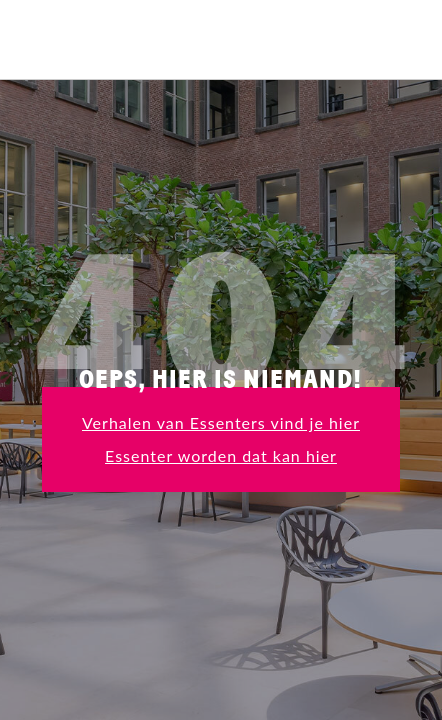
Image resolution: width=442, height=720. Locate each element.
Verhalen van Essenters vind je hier (221, 422)
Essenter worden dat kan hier (221, 455)
